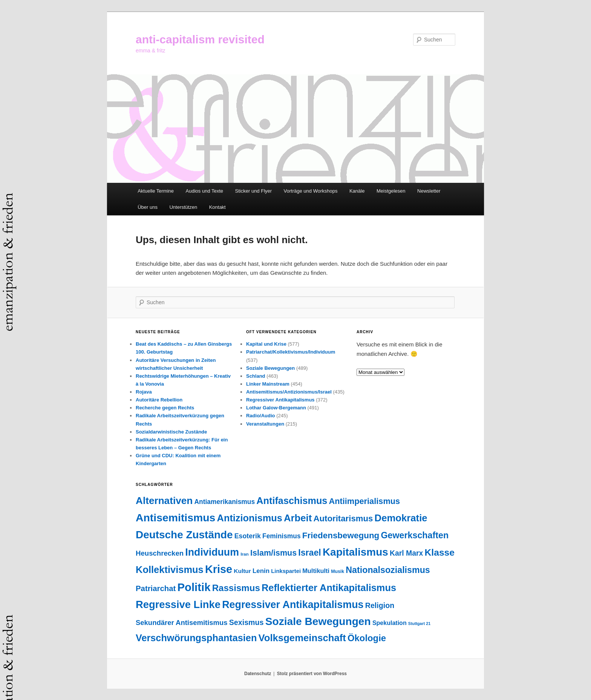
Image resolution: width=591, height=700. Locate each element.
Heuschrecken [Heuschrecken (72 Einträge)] (160, 553)
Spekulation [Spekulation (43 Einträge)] (390, 623)
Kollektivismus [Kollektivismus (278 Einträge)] (170, 570)
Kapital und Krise (266, 344)
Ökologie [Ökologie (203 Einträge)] (367, 638)
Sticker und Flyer (254, 191)
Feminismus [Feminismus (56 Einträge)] (282, 536)
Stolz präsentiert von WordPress (312, 674)
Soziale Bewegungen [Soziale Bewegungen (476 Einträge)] (318, 621)
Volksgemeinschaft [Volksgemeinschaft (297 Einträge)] (302, 638)
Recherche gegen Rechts (165, 408)
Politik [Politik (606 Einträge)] (194, 587)
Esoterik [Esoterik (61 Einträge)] (248, 536)
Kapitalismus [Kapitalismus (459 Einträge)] (355, 552)
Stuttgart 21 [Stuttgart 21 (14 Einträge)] (419, 623)
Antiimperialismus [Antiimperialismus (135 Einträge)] (365, 501)
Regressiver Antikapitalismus (280, 400)
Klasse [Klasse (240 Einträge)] (440, 552)
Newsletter (429, 191)
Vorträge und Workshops (311, 191)
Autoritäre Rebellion (159, 400)
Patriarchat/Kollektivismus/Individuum (291, 352)
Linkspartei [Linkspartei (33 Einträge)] (286, 571)
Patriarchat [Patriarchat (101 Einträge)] (156, 588)
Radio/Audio (261, 416)
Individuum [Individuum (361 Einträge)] (212, 552)
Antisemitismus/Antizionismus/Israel (289, 392)
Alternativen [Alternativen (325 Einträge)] (164, 501)
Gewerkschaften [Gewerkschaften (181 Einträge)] (415, 535)
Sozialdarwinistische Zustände (171, 432)
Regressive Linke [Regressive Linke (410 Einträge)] (178, 604)
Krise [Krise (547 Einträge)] (219, 569)
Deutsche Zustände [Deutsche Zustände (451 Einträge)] (184, 535)
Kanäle (357, 191)
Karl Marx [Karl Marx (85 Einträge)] (406, 553)
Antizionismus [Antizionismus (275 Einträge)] (250, 518)
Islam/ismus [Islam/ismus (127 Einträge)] (273, 553)
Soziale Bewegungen (270, 368)
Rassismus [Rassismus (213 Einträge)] (236, 588)
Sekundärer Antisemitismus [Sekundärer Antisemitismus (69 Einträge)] (182, 623)
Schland (256, 376)
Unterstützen (183, 207)
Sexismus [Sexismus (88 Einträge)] (247, 622)
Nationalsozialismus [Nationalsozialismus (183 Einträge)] (388, 570)
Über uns (148, 207)
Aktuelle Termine (156, 191)
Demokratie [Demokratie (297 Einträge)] (401, 518)
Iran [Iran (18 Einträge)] (245, 554)
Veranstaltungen (265, 424)
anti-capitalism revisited (200, 39)
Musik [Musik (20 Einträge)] (338, 571)
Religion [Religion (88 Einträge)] (380, 605)
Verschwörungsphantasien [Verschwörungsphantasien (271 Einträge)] (196, 638)
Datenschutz (258, 674)
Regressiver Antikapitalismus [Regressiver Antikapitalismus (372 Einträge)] (293, 605)
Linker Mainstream (268, 384)
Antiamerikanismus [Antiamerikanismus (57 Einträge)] (224, 502)
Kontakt (217, 207)
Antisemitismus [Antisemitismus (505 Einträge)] (175, 518)
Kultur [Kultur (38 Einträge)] (242, 571)
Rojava (144, 392)
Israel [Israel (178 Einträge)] (309, 553)
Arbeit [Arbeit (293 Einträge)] (298, 518)
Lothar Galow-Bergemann (276, 408)
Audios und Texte (205, 191)
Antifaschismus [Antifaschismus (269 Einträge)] (292, 501)
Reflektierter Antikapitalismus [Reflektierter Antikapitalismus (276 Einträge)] (329, 588)
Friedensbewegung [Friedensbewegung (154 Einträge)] (341, 535)
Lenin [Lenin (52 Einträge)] (261, 571)
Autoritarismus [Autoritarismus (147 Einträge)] (343, 518)
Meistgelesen (391, 191)
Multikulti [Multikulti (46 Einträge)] (316, 571)
